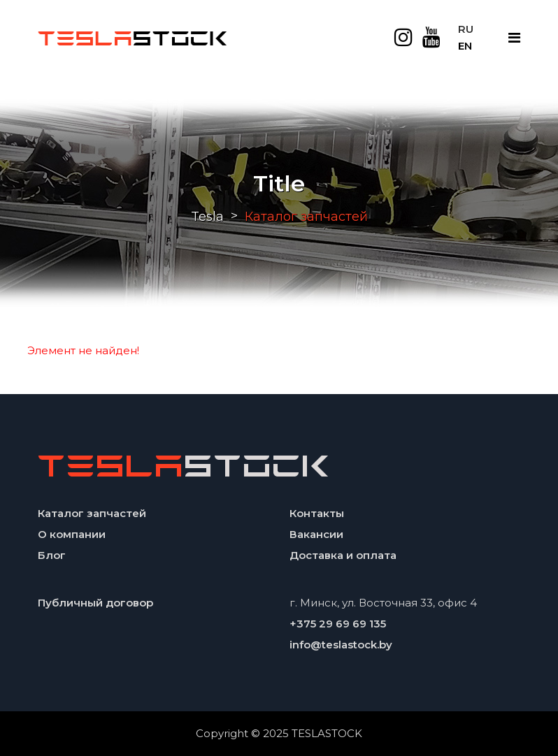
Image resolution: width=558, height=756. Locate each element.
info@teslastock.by (341, 645)
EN (465, 46)
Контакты (317, 513)
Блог (52, 555)
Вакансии (316, 534)
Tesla (207, 217)
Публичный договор (95, 603)
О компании (72, 534)
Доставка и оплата (343, 555)
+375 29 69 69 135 (338, 624)
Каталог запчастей (92, 513)
